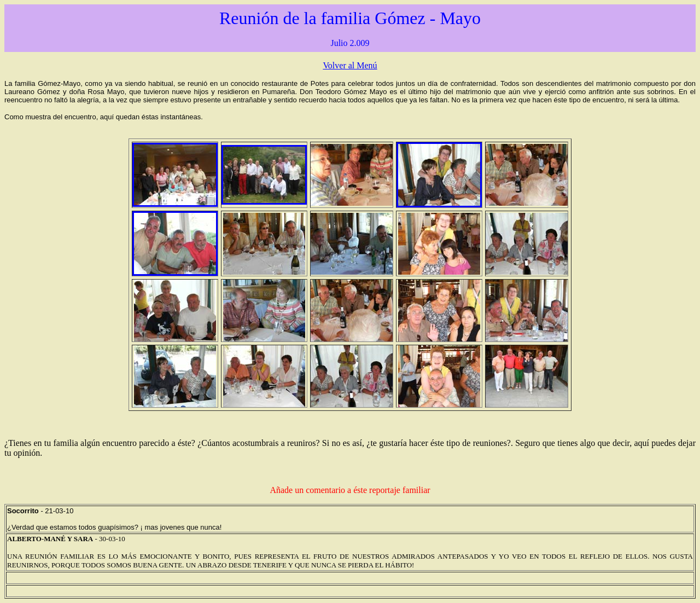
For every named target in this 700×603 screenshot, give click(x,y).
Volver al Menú (350, 65)
